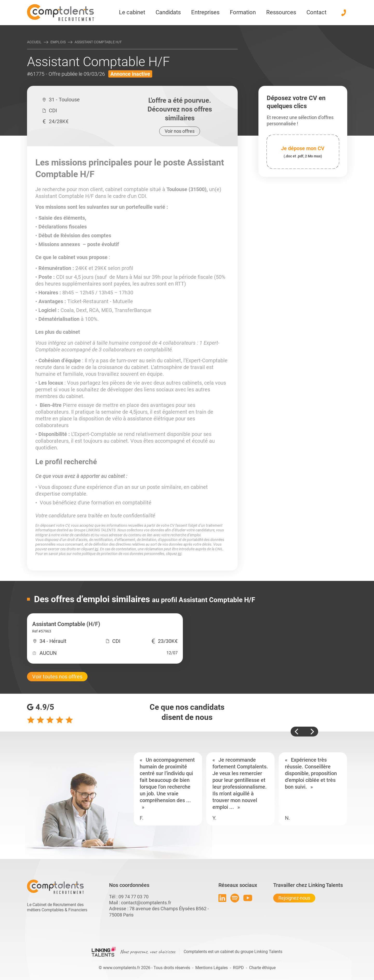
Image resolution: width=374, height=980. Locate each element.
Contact (316, 12)
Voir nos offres (180, 131)
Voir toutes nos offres (57, 677)
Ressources (281, 12)
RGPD (238, 968)
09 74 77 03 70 (133, 897)
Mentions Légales (212, 968)
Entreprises (205, 12)
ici (96, 549)
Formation (243, 12)
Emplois (58, 42)
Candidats (168, 12)
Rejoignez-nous (294, 898)
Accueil (34, 42)
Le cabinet (132, 12)
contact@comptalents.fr (146, 903)
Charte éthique (262, 968)
